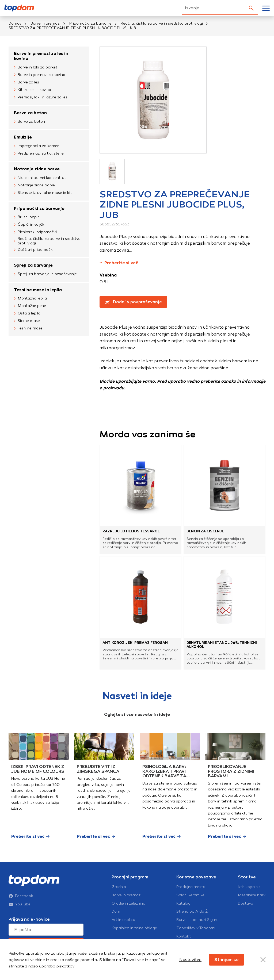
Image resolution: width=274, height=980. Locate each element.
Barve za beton (30, 113)
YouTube (20, 904)
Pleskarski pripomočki (35, 232)
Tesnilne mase (28, 329)
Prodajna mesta (191, 887)
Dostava (246, 904)
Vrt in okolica (123, 920)
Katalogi (184, 904)
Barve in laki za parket (36, 67)
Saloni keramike (190, 895)
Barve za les (26, 82)
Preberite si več (119, 263)
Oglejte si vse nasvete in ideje (137, 714)
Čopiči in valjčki (30, 225)
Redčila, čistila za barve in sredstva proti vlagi (162, 23)
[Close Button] (263, 960)
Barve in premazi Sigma (197, 920)
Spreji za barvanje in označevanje (45, 274)
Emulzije (23, 137)
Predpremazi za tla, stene (39, 153)
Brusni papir (26, 217)
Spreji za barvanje (33, 265)
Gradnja (119, 887)
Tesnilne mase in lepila (38, 290)
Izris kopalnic (249, 887)
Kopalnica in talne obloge (134, 928)
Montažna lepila (30, 299)
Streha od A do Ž (192, 912)
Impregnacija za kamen (37, 146)
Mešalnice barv (252, 895)
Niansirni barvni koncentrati (40, 178)
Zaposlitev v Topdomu (196, 928)
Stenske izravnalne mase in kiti (43, 193)
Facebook (21, 896)
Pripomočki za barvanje (90, 23)
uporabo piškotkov (57, 966)
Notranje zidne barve (37, 169)
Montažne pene (30, 306)
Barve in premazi (45, 23)
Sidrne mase (27, 321)
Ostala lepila (27, 314)
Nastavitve (190, 960)
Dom (116, 912)
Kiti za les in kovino (33, 90)
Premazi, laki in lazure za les (41, 97)
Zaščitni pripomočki (34, 250)
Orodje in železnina (128, 904)
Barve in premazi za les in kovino (41, 56)
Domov (15, 23)
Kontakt (184, 936)
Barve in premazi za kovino (40, 75)
